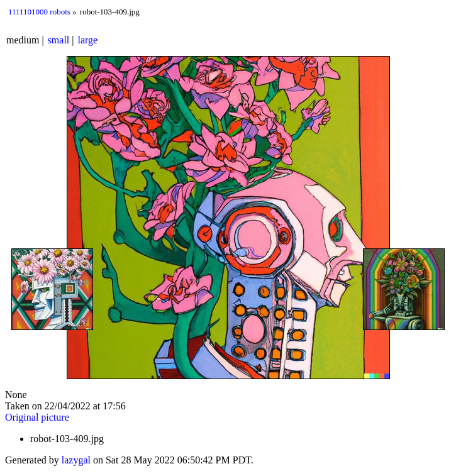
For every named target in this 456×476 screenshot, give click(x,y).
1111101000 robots (39, 12)
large (88, 40)
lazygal (76, 460)
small (59, 40)
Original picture (37, 417)
